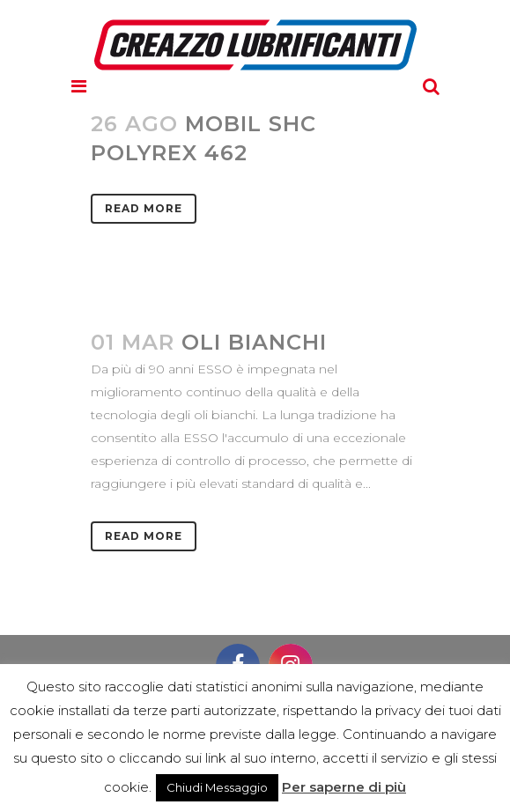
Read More (144, 208)
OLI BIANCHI (254, 342)
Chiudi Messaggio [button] (217, 787)
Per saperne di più (344, 787)
